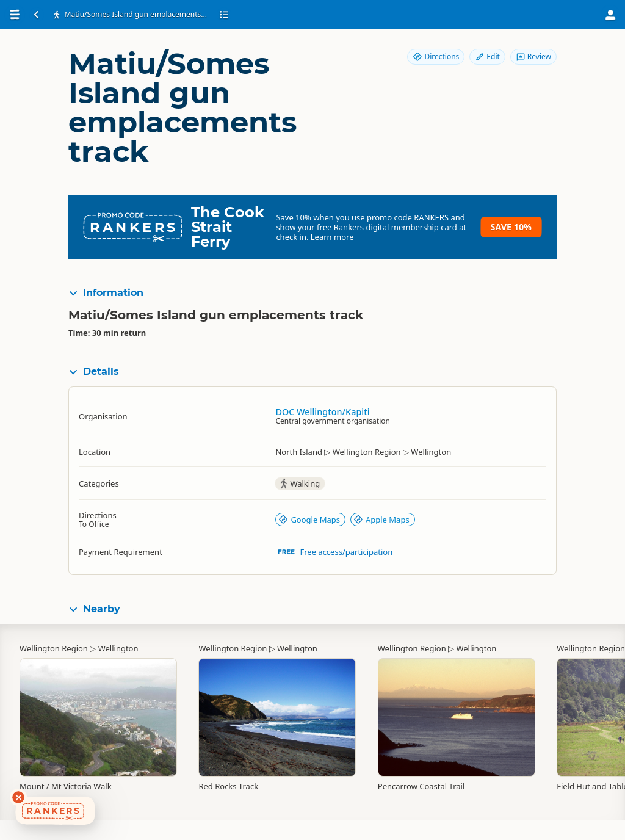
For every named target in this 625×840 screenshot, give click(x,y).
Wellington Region (54, 648)
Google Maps (309, 520)
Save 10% (511, 227)
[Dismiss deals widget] (18, 797)
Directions (436, 56)
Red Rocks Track (228, 786)
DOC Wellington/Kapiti (322, 412)
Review (533, 56)
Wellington (118, 648)
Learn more (332, 237)
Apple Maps (381, 520)
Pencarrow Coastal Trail (421, 786)
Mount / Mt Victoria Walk (66, 786)
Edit (487, 56)
